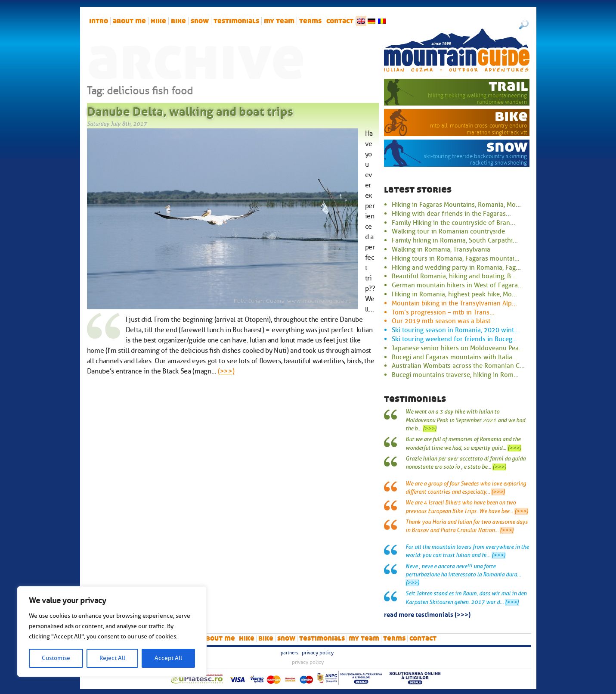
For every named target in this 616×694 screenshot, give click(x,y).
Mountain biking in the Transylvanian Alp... (454, 303)
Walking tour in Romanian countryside (448, 231)
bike (178, 21)
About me (129, 21)
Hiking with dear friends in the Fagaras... (451, 214)
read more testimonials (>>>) (427, 614)
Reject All (112, 658)
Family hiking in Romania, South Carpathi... (455, 240)
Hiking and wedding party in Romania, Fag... (456, 268)
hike (158, 21)
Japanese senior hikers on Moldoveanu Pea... (458, 348)
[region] (112, 632)
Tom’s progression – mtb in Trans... (443, 312)
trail (508, 86)
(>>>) (226, 371)
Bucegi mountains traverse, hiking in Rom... (455, 375)
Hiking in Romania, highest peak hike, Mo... (454, 294)
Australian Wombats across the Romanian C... (458, 366)
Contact (340, 21)
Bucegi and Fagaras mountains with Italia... (455, 357)
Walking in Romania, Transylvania (441, 249)
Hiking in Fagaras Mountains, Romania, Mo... (456, 205)
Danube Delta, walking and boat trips (190, 110)
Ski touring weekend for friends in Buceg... (455, 339)
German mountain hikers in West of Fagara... (457, 285)
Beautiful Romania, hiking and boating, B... (454, 276)
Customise (56, 658)
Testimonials (236, 21)
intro (99, 21)
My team (279, 21)
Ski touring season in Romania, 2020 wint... (455, 330)
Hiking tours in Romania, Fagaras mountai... (456, 258)
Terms (310, 21)
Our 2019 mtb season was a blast (441, 321)
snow (200, 21)
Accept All (168, 658)
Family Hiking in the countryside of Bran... (453, 223)
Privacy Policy (318, 653)
